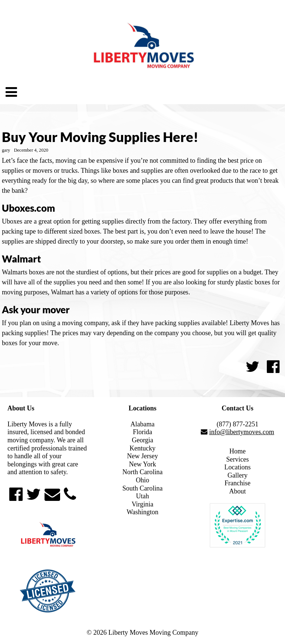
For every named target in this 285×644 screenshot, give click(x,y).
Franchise (237, 483)
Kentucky (142, 448)
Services (238, 459)
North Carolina (142, 472)
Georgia (142, 440)
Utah (143, 496)
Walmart (21, 259)
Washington (142, 512)
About (238, 491)
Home (237, 451)
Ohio (142, 480)
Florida (142, 432)
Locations (238, 467)
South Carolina (143, 488)
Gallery (237, 475)
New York (142, 464)
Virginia (143, 504)
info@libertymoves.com (242, 432)
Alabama (143, 424)
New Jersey (142, 456)
